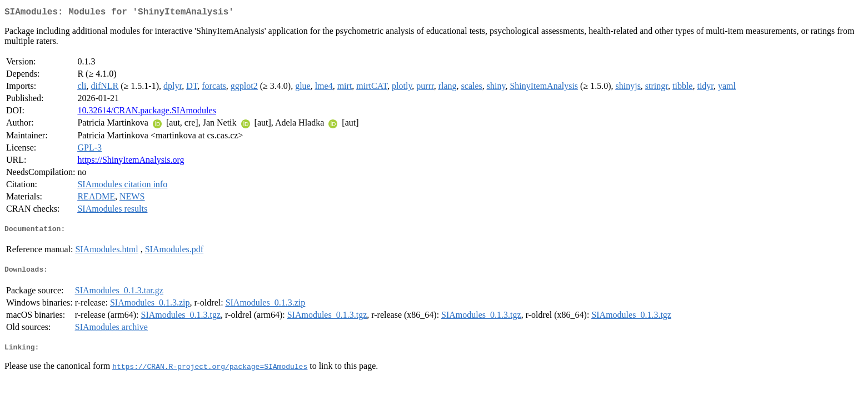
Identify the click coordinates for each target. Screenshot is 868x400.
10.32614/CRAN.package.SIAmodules (146, 112)
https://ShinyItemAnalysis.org (131, 162)
